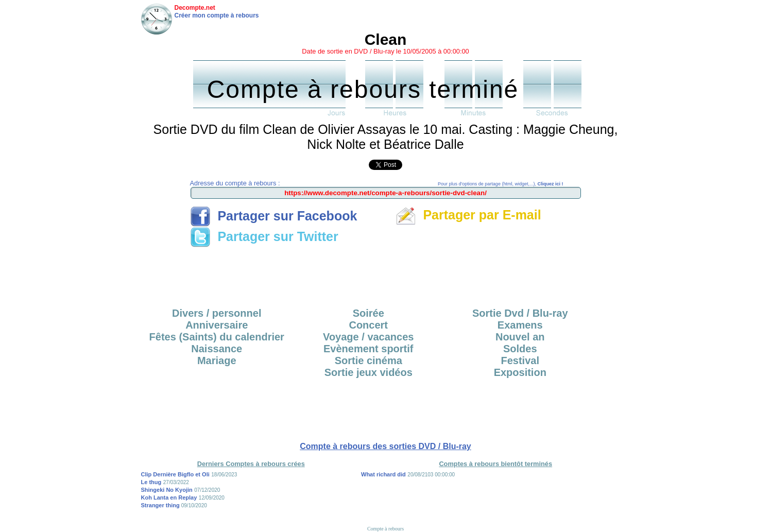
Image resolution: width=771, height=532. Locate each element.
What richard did (383, 474)
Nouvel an (520, 337)
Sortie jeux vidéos (369, 372)
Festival (520, 361)
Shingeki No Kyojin (167, 490)
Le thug (151, 482)
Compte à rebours (385, 529)
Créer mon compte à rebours (217, 15)
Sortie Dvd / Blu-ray (520, 313)
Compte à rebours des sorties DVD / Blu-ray (385, 446)
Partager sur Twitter (264, 236)
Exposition (520, 372)
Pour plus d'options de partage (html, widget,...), (500, 184)
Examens (520, 325)
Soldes (520, 349)
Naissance (217, 349)
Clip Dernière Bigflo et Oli (175, 474)
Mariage (217, 361)
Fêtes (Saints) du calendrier (217, 337)
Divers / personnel (217, 313)
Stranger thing (161, 505)
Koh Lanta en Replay (169, 497)
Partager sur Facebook (274, 216)
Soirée (369, 313)
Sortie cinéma (369, 361)
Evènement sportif (368, 349)
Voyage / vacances (368, 337)
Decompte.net (195, 8)
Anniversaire (217, 325)
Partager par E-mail (468, 215)
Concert (368, 325)
